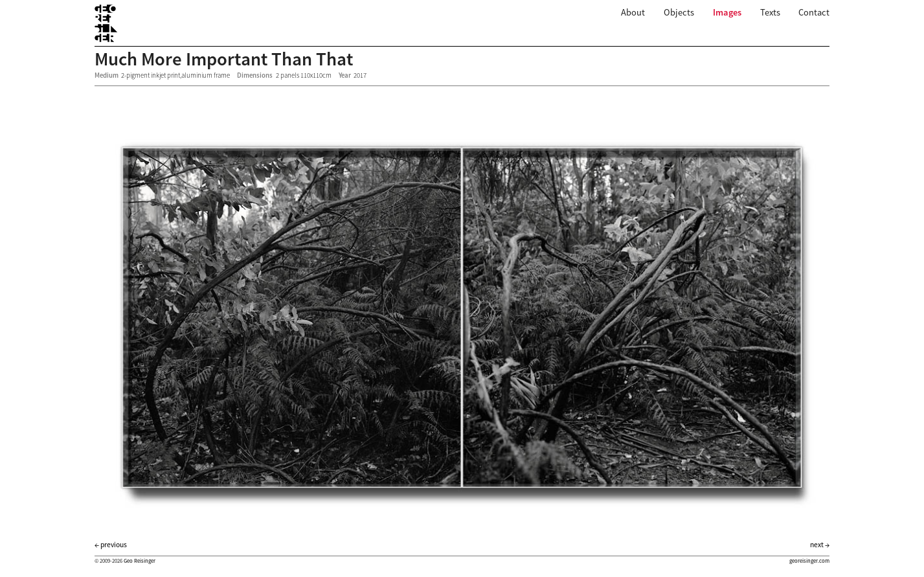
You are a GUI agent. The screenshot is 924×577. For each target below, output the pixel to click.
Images (727, 12)
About (633, 12)
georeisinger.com (809, 561)
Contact (814, 12)
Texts (770, 12)
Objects (679, 12)
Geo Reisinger (140, 561)
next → (820, 545)
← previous (111, 545)
